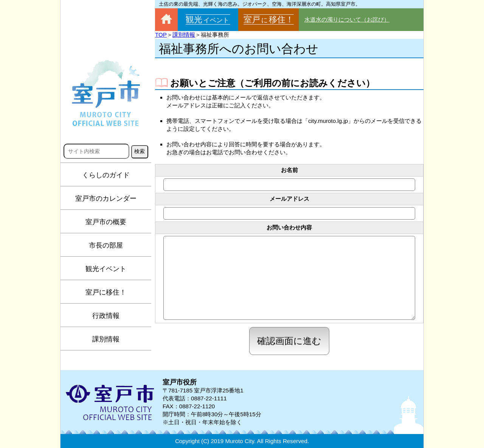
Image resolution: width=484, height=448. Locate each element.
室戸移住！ (269, 19)
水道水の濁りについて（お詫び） (347, 19)
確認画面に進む (289, 341)
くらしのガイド (106, 175)
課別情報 (106, 339)
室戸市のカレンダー (106, 198)
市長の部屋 (106, 245)
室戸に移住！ (106, 292)
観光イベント (106, 269)
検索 (140, 151)
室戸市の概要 (106, 222)
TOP (161, 35)
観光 (208, 19)
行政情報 (106, 316)
